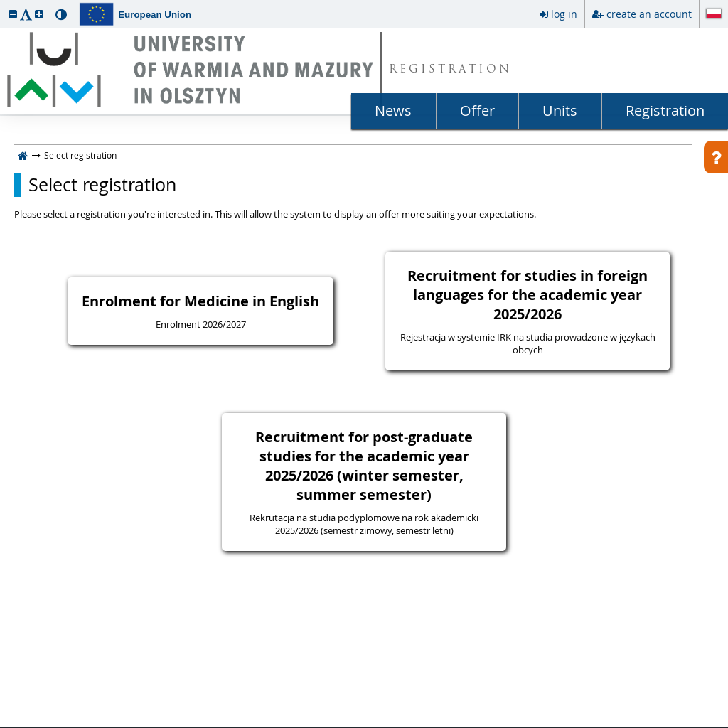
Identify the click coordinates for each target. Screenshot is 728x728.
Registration (665, 111)
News (393, 111)
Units (560, 111)
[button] (13, 14)
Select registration (102, 185)
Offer (477, 111)
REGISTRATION (450, 70)
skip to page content (4, 4)
